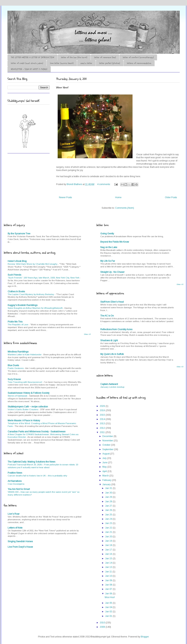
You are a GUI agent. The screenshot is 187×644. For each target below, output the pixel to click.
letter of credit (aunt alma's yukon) (27, 63)
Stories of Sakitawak (18, 396)
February (107, 480)
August (106, 454)
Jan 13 (109, 567)
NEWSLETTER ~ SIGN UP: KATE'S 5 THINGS (29, 69)
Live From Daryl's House (20, 547)
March (106, 476)
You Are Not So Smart (19, 489)
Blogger (145, 637)
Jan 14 (109, 563)
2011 (103, 432)
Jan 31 (109, 488)
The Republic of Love (18, 325)
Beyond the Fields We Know (115, 242)
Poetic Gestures (16, 368)
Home (118, 197)
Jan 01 (109, 616)
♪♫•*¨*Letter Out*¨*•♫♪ (64, 21)
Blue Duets (13, 365)
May (105, 467)
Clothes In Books (16, 292)
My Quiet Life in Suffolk (112, 354)
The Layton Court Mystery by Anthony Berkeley (31, 294)
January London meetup (112, 387)
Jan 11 (109, 572)
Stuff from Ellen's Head (112, 302)
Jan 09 (109, 580)
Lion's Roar (14, 514)
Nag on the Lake (109, 247)
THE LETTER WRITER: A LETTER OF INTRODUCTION (32, 57)
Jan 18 (109, 545)
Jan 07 (109, 589)
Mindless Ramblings (18, 352)
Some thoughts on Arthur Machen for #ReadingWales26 (35, 308)
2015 (103, 415)
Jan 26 (109, 510)
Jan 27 (109, 506)
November (108, 441)
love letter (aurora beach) (62, 63)
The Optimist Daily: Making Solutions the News (31, 462)
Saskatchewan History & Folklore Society (29, 393)
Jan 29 (109, 497)
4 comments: (104, 184)
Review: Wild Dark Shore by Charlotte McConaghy (33, 264)
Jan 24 (109, 519)
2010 (103, 623)
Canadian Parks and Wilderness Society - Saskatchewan (37, 432)
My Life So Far (108, 261)
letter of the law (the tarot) (74, 57)
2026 (103, 406)
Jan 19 (109, 541)
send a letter (86, 63)
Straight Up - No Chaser (112, 272)
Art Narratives (15, 481)
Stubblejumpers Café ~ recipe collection (28, 407)
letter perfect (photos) (110, 63)
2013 (103, 424)
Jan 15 (109, 559)
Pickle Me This (15, 322)
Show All (87, 334)
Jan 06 (109, 594)
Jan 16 (109, 554)
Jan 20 (109, 537)
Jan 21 (109, 532)
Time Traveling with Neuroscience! (25, 382)
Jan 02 (109, 612)
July (105, 458)
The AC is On (107, 316)
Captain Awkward (109, 384)
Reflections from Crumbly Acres (116, 329)
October (107, 445)
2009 (103, 627)
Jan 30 (109, 493)
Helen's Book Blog (17, 261)
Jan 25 (109, 515)
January (107, 484)
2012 (103, 428)
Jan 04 (109, 607)
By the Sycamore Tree (19, 234)
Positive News (15, 473)
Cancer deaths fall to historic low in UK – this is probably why (37, 476)
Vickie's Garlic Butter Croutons (23, 409)
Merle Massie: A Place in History (24, 421)
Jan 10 (109, 576)
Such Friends (14, 275)
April (105, 471)
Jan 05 (109, 603)
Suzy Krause (14, 379)
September (108, 449)
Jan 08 (109, 585)
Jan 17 (109, 550)
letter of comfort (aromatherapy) (138, 57)
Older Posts (171, 197)
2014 (103, 419)
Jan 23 (109, 523)
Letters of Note (15, 528)
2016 (103, 410)
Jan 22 (109, 528)
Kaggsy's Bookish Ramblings (23, 305)
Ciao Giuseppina (16, 484)
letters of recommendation (139, 63)
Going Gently (107, 234)
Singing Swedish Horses (20, 541)
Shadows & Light (109, 340)
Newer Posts (65, 197)
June (105, 463)
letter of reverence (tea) (105, 57)
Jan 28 (109, 502)
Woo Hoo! (62, 88)
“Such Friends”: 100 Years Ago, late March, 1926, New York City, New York (44, 278)
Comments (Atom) (125, 208)
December (108, 436)
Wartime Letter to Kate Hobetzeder (25, 355)
